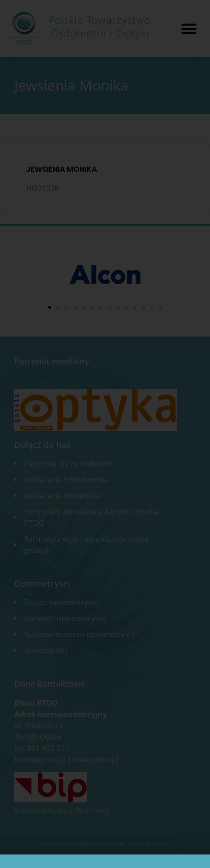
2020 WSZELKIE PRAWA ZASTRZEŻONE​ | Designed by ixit (105, 844)
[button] (189, 29)
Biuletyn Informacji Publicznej (61, 811)
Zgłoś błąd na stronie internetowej (105, 859)
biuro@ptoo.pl (40, 759)
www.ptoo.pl (96, 759)
